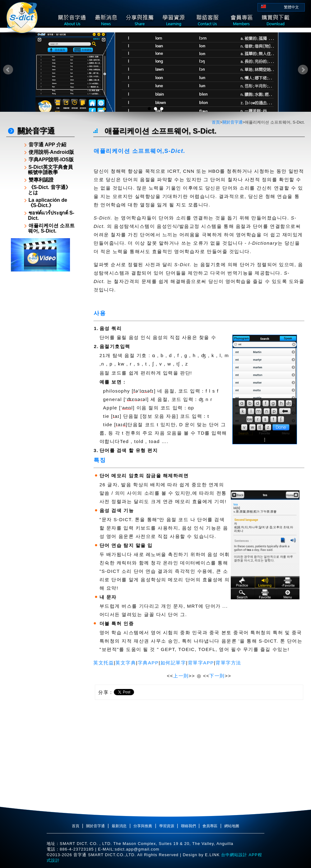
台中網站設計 (233, 855)
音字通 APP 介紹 (48, 145)
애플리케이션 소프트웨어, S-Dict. (51, 228)
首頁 (216, 122)
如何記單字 (173, 663)
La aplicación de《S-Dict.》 (48, 203)
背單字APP (201, 663)
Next (303, 70)
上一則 (181, 676)
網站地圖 (232, 826)
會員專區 (210, 826)
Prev (8, 70)
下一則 (217, 676)
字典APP (148, 663)
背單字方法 (228, 663)
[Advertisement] (40, 368)
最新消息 (119, 826)
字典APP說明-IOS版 (51, 160)
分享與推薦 (143, 826)
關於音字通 (232, 122)
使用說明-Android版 (51, 152)
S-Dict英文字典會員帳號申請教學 (50, 170)
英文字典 (126, 663)
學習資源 (167, 826)
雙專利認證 (41, 180)
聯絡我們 (189, 826)
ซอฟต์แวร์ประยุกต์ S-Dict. (51, 215)
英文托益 (104, 663)
